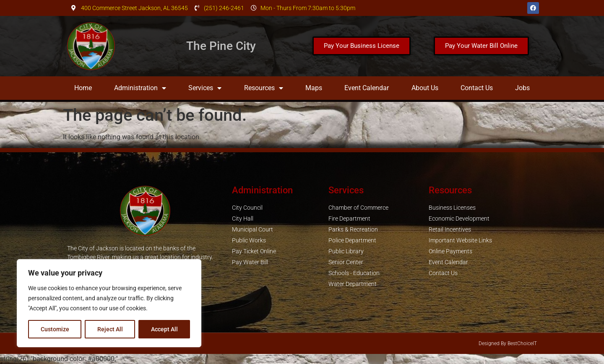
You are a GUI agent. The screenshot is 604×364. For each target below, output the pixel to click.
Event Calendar (367, 88)
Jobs (522, 88)
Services (205, 88)
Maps (314, 88)
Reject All (110, 329)
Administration (140, 88)
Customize (55, 329)
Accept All (164, 329)
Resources (264, 88)
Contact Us (477, 88)
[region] (109, 303)
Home (83, 88)
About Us (425, 88)
